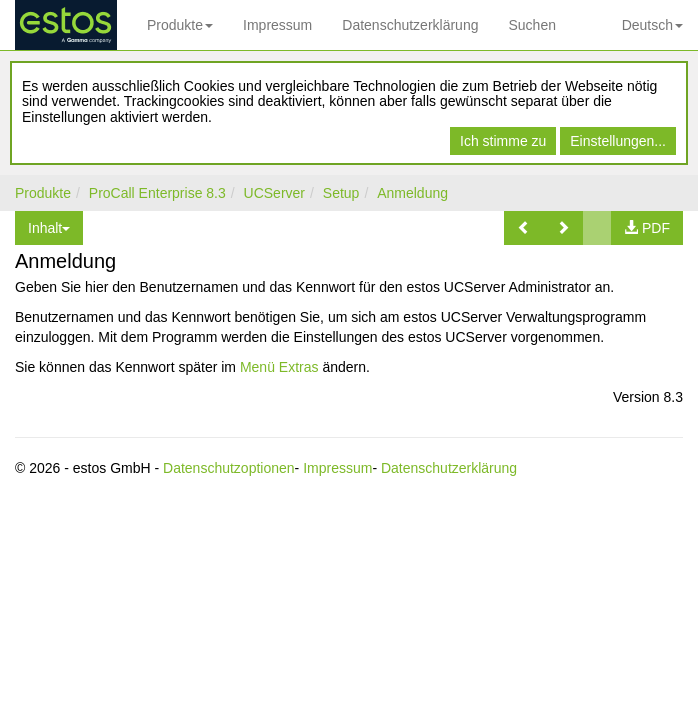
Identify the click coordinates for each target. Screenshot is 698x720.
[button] (524, 228)
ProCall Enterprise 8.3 (157, 193)
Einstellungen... (618, 141)
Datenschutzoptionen (229, 468)
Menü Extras (279, 367)
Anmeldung (412, 193)
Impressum (277, 25)
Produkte (180, 25)
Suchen (531, 25)
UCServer (274, 193)
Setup (341, 193)
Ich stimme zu (503, 141)
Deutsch (652, 25)
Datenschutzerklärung (410, 25)
